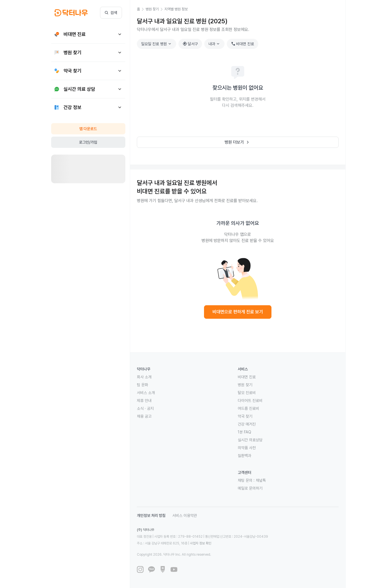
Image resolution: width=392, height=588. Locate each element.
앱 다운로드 (88, 129)
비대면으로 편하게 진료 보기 (238, 312)
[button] (141, 9)
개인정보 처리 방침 (151, 515)
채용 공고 (144, 416)
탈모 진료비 (247, 393)
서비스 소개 (146, 393)
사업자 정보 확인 (201, 543)
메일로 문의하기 (250, 488)
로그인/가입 (88, 142)
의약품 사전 (247, 448)
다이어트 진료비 (250, 401)
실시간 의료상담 (250, 440)
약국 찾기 (245, 416)
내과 (215, 44)
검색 (111, 13)
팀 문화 (142, 385)
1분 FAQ (244, 432)
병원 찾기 (245, 385)
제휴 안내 (144, 401)
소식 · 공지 (145, 408)
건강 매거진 (247, 424)
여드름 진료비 (248, 408)
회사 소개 (144, 377)
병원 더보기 (238, 142)
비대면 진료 (243, 44)
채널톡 (261, 480)
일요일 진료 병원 (157, 44)
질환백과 (244, 456)
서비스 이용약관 (185, 515)
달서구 (190, 44)
